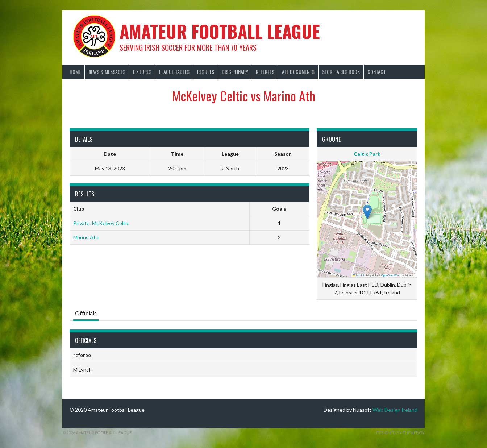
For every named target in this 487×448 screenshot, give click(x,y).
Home (75, 72)
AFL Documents (298, 72)
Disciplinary (235, 72)
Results (206, 72)
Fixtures (142, 72)
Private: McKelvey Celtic (101, 223)
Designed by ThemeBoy (400, 433)
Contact (377, 72)
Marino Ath (86, 237)
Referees (265, 72)
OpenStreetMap (391, 275)
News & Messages (107, 72)
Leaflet (358, 275)
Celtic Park (367, 154)
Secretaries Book (341, 72)
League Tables (174, 72)
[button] (367, 212)
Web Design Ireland (395, 410)
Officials (86, 313)
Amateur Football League (220, 31)
